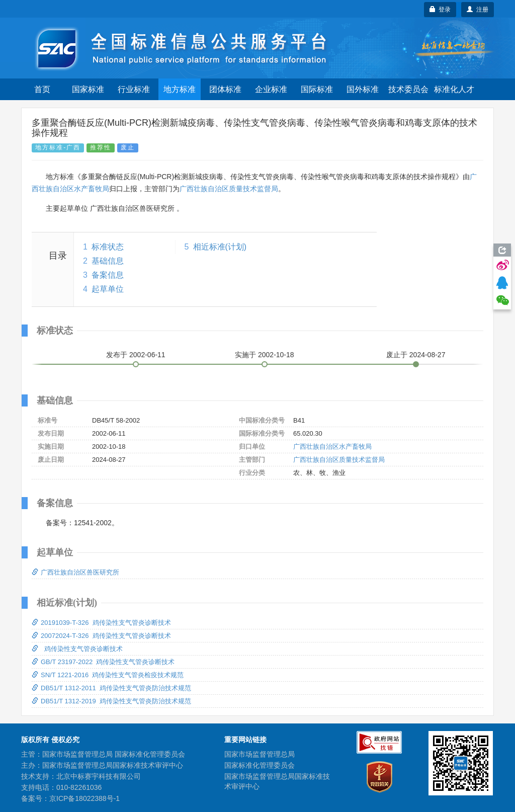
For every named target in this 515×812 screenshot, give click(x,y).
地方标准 (180, 89)
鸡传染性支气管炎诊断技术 (77, 649)
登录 (440, 10)
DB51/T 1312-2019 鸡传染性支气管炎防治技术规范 (111, 701)
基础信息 (108, 261)
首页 (42, 89)
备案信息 (108, 275)
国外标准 (363, 89)
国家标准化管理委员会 (260, 765)
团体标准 (225, 89)
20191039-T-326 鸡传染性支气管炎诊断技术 (101, 623)
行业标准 (134, 89)
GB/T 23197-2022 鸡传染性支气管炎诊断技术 (103, 662)
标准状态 (108, 247)
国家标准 (88, 89)
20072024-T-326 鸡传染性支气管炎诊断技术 (101, 636)
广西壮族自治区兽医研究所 (75, 572)
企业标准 (271, 89)
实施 (265, 355)
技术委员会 (408, 89)
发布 (136, 355)
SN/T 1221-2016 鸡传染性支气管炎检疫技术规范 (108, 675)
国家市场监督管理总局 (260, 754)
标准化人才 (454, 89)
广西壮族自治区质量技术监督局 (229, 189)
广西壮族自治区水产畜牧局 (332, 446)
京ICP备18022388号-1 (84, 798)
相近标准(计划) (220, 247)
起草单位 (108, 289)
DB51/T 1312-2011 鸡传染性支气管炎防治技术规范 (111, 688)
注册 (478, 10)
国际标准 (317, 89)
